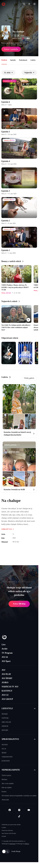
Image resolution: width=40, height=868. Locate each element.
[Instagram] (19, 810)
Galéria (33, 60)
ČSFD (16, 36)
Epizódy (13, 60)
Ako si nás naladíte (8, 784)
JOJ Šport (6, 661)
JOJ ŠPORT (7, 678)
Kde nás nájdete (7, 788)
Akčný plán (5, 800)
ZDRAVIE (5, 726)
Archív (5, 649)
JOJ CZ (5, 695)
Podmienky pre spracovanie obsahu (11, 825)
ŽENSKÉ (5, 714)
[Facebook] (10, 810)
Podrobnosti (23, 60)
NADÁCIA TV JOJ (10, 687)
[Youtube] (29, 810)
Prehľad (4, 60)
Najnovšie (29, 73)
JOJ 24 (5, 657)
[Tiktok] (19, 816)
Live (4, 645)
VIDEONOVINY (7, 757)
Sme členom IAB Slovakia (9, 833)
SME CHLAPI (6, 722)
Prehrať (19, 604)
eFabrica (27, 844)
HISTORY (5, 730)
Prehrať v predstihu (11, 49)
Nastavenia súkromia (7, 830)
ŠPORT (4, 753)
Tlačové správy (6, 775)
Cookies (4, 828)
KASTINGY (7, 691)
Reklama (4, 779)
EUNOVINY (6, 761)
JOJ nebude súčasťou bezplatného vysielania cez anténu (19, 796)
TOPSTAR (5, 718)
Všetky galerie (29, 378)
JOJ (3, 670)
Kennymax (12, 844)
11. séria (8, 73)
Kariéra (4, 792)
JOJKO (5, 682)
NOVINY (5, 745)
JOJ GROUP (7, 699)
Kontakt (4, 836)
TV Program (7, 653)
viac (26, 43)
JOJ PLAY (6, 674)
